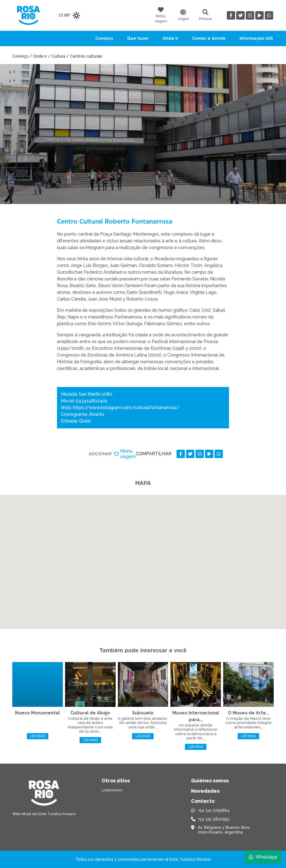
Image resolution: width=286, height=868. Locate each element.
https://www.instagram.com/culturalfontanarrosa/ (126, 408)
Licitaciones (112, 790)
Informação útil (256, 38)
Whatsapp (263, 857)
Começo (104, 38)
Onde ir (170, 38)
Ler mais (38, 736)
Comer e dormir (209, 38)
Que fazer (138, 38)
